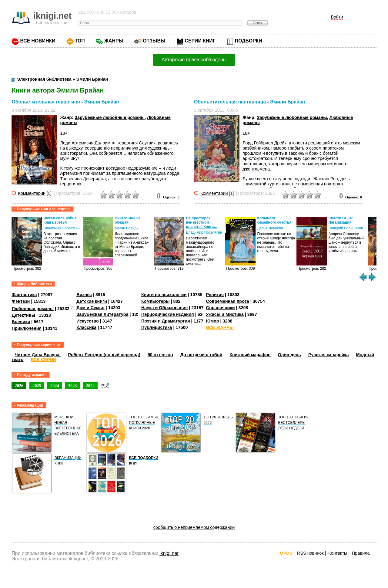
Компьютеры (156, 301)
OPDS (286, 553)
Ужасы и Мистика (225, 314)
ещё (105, 385)
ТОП (80, 41)
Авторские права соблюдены (194, 60)
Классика (86, 327)
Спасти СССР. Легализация (341, 220)
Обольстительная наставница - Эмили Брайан (249, 102)
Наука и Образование (164, 308)
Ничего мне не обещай (127, 220)
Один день (289, 355)
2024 (55, 386)
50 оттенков (160, 355)
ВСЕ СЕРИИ (43, 360)
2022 (90, 386)
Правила (361, 553)
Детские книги (92, 301)
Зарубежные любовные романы (110, 117)
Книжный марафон (250, 355)
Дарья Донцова (270, 228)
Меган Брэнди (127, 228)
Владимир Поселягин (61, 228)
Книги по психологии (164, 295)
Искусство (88, 321)
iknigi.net (169, 553)
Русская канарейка (329, 355)
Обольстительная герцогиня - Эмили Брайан (65, 102)
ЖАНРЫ (114, 41)
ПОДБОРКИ (249, 41)
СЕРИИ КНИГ (200, 41)
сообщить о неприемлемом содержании (194, 527)
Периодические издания (168, 314)
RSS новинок (310, 553)
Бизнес (84, 295)
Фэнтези (21, 301)
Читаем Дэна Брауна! (38, 355)
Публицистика (157, 327)
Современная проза (228, 301)
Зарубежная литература (102, 314)
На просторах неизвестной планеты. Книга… (202, 222)
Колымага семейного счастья (274, 220)
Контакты (338, 553)
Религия (215, 295)
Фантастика (24, 295)
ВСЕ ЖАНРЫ (220, 327)
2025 (37, 386)
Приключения (27, 328)
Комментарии (32, 193)
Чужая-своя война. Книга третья (60, 220)
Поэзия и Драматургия (166, 321)
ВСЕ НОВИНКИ (38, 41)
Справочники (221, 308)
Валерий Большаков (346, 228)
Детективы (23, 315)
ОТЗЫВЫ (154, 41)
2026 (19, 386)
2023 (73, 386)
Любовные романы (33, 309)
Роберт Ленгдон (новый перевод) (104, 355)
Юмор (213, 321)
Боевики (21, 322)
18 (62, 133)
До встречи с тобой (201, 355)
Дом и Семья (90, 308)
